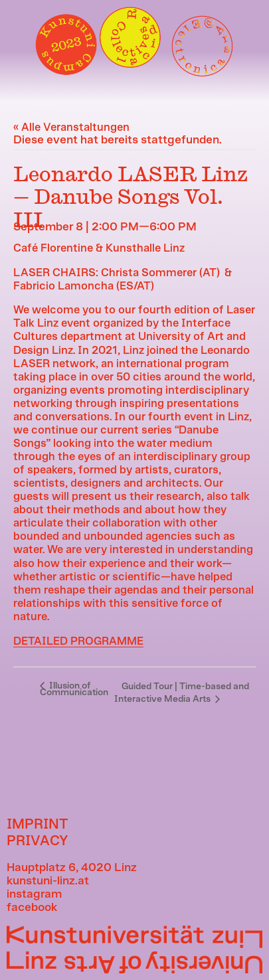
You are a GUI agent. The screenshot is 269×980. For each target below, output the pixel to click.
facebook (32, 908)
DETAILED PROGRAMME (78, 641)
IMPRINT (38, 824)
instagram (34, 894)
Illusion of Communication (74, 689)
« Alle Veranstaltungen (71, 127)
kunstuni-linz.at (48, 881)
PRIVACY (38, 841)
